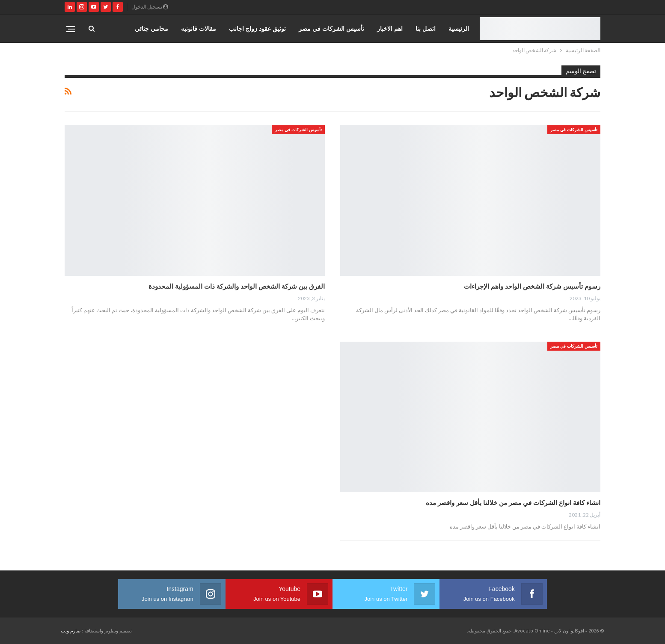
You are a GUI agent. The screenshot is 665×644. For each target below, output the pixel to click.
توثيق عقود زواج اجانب (257, 28)
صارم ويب (71, 631)
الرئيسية (459, 28)
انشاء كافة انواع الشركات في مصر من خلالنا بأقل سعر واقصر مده (513, 502)
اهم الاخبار (390, 28)
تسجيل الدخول (150, 7)
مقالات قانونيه (199, 28)
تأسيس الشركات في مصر (331, 28)
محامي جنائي (151, 28)
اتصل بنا (426, 28)
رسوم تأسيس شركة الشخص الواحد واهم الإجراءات (531, 286)
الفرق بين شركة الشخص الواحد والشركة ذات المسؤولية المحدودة (237, 286)
